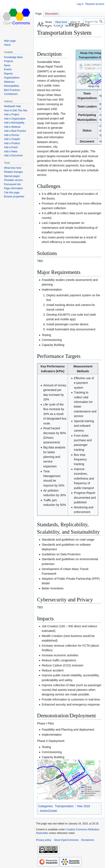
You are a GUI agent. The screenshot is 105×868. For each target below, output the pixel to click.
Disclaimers (88, 840)
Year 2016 (83, 806)
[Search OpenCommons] (94, 22)
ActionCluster (49, 811)
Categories (45, 806)
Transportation (64, 806)
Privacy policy (44, 840)
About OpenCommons (66, 840)
